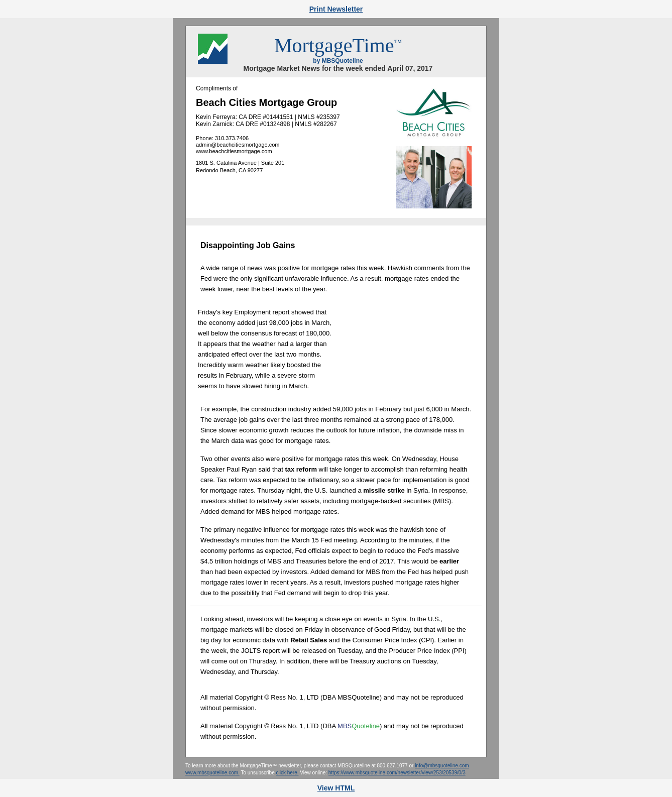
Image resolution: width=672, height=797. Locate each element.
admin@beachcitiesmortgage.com (238, 145)
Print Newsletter (336, 9)
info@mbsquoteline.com (442, 766)
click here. (287, 773)
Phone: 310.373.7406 (222, 138)
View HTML (336, 788)
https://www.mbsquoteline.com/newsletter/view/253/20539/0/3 (397, 773)
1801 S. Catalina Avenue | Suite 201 (240, 163)
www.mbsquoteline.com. (212, 773)
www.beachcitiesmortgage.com (234, 151)
